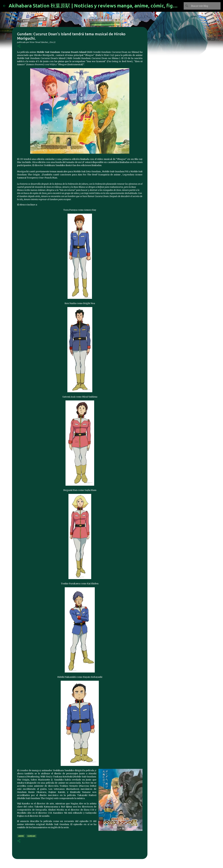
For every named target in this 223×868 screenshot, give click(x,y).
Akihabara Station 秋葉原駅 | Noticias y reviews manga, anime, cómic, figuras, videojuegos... (113, 6)
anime (21, 836)
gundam (31, 836)
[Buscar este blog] (204, 6)
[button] (19, 46)
